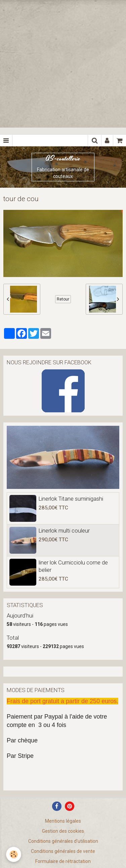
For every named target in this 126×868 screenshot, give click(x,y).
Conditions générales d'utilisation (63, 841)
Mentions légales (63, 821)
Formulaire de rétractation (63, 861)
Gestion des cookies (63, 831)
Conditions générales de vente (63, 851)
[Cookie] (14, 854)
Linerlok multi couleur (64, 531)
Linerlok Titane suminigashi (71, 499)
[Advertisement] (63, 63)
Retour (63, 299)
